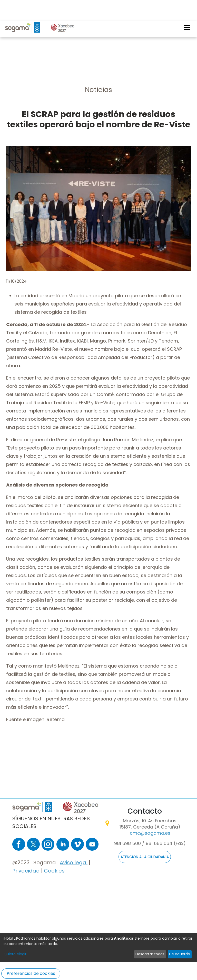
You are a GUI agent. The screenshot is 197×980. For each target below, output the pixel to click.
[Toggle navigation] (187, 7)
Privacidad (26, 871)
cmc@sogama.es (150, 833)
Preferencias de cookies (31, 973)
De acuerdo (180, 954)
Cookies (54, 871)
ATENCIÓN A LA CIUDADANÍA (145, 857)
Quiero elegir (15, 954)
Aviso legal (74, 862)
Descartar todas (150, 954)
